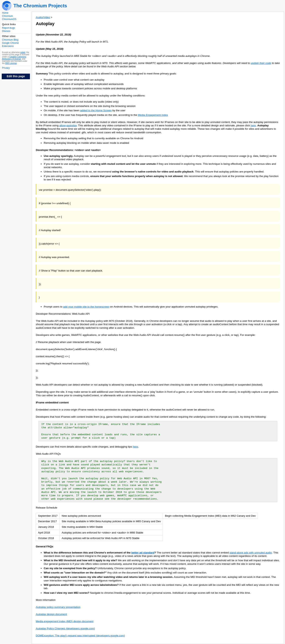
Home (5, 13)
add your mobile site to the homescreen (86, 307)
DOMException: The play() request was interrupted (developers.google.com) (80, 636)
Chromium (7, 16)
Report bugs (8, 28)
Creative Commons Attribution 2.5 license (14, 58)
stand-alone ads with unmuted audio (251, 553)
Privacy (6, 68)
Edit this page (16, 76)
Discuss (6, 31)
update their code (261, 63)
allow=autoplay (68, 125)
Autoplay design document (51, 614)
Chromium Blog (10, 40)
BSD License (11, 63)
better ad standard (143, 553)
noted (23, 52)
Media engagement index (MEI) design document (65, 621)
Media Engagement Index (153, 115)
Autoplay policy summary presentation (58, 607)
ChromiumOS (9, 19)
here (253, 125)
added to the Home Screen (96, 110)
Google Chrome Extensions (10, 45)
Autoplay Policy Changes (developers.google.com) (65, 628)
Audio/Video (43, 17)
